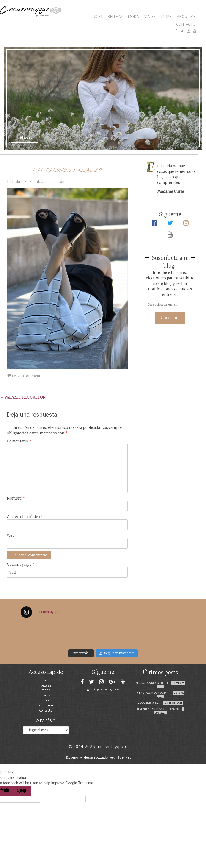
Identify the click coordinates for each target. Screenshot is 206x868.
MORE (166, 17)
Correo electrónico (25, 517)
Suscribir (170, 318)
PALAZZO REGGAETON (23, 397)
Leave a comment (26, 376)
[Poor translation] (22, 791)
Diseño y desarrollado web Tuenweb (99, 757)
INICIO (97, 17)
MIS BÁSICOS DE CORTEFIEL (152, 683)
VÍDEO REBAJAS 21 (149, 703)
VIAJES (150, 17)
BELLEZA (115, 17)
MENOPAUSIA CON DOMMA (154, 693)
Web (11, 535)
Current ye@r (21, 564)
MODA (133, 17)
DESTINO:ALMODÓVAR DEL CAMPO (158, 709)
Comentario (19, 441)
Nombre (16, 498)
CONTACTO (186, 24)
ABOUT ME (186, 17)
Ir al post (24, 137)
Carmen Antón (52, 182)
